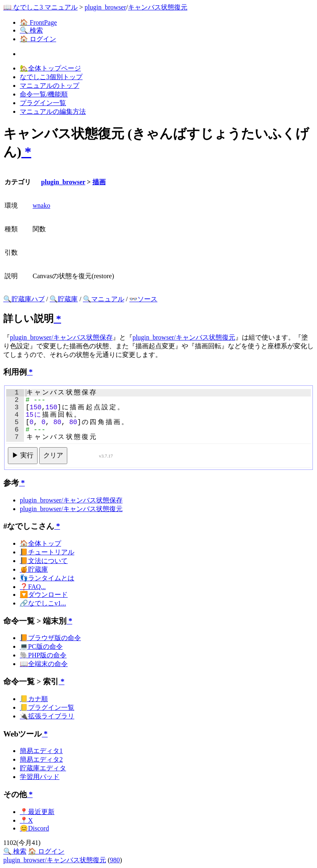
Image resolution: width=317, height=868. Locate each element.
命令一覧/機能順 (44, 94)
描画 (99, 182)
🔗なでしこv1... (43, 603)
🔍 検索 (31, 30)
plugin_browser (105, 7)
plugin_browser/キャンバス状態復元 (184, 337)
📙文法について (44, 561)
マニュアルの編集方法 (53, 111)
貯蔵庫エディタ (43, 768)
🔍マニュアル (104, 299)
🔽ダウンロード (44, 595)
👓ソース (143, 299)
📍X (26, 820)
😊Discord (34, 828)
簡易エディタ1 (41, 751)
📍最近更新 (37, 812)
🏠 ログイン (38, 39)
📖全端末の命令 (44, 664)
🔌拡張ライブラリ (47, 716)
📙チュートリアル (47, 552)
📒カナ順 (34, 699)
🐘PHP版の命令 (43, 655)
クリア (53, 455)
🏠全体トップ (40, 543)
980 (115, 860)
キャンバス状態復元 (158, 7)
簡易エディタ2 (41, 759)
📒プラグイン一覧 (47, 707)
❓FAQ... (33, 587)
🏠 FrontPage (38, 22)
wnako (41, 205)
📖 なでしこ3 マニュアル (40, 7)
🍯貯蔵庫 (34, 569)
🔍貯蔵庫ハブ (24, 299)
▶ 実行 (23, 455)
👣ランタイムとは (47, 578)
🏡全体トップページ (50, 68)
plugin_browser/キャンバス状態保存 (61, 337)
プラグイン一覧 (43, 103)
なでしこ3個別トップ (51, 77)
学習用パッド (40, 777)
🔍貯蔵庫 (64, 299)
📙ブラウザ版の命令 (50, 638)
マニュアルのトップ (50, 86)
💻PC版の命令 (41, 646)
